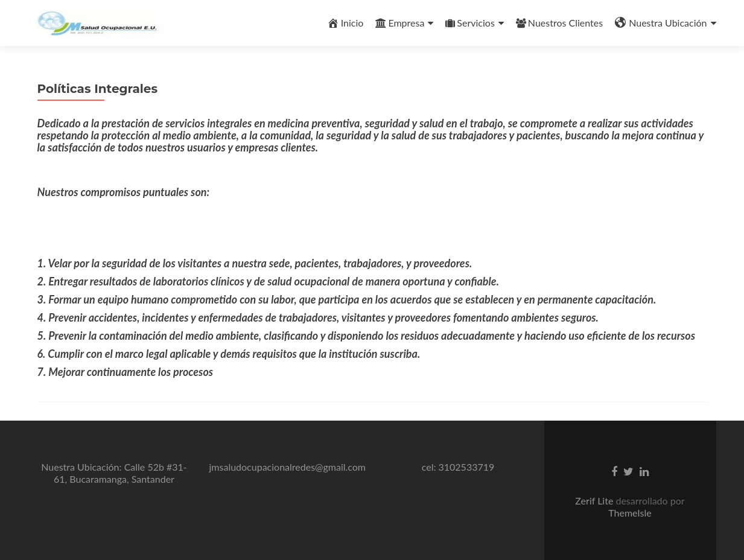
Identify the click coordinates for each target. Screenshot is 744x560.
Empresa (400, 23)
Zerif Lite (595, 501)
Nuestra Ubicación (661, 23)
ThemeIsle (630, 513)
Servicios (470, 23)
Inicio (345, 23)
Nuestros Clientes (559, 23)
